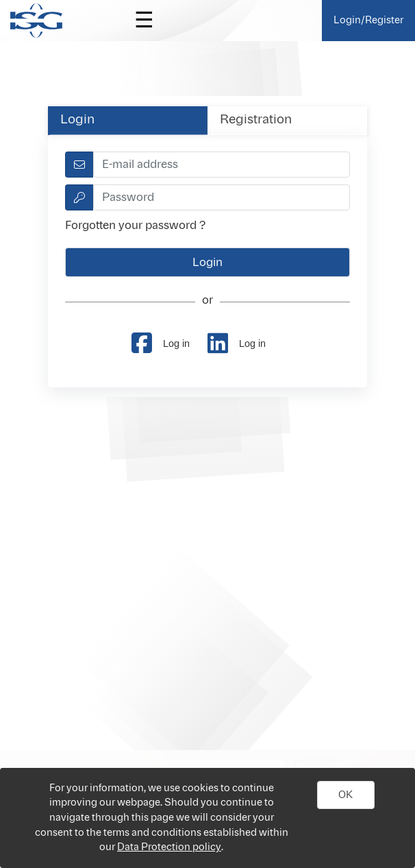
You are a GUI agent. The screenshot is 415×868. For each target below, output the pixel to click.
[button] (346, 795)
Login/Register (368, 20)
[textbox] (221, 165)
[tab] (128, 120)
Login (77, 120)
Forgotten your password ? (135, 226)
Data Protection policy (169, 847)
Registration (256, 120)
